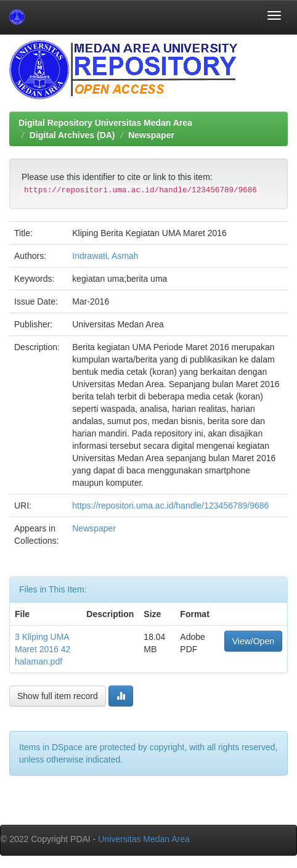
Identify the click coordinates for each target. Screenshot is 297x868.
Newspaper (151, 135)
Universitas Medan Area (144, 839)
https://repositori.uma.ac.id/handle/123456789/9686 (170, 506)
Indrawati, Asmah (105, 256)
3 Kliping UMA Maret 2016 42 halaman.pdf (43, 649)
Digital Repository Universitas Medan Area (105, 123)
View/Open (253, 641)
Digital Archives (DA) (72, 135)
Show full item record (58, 696)
